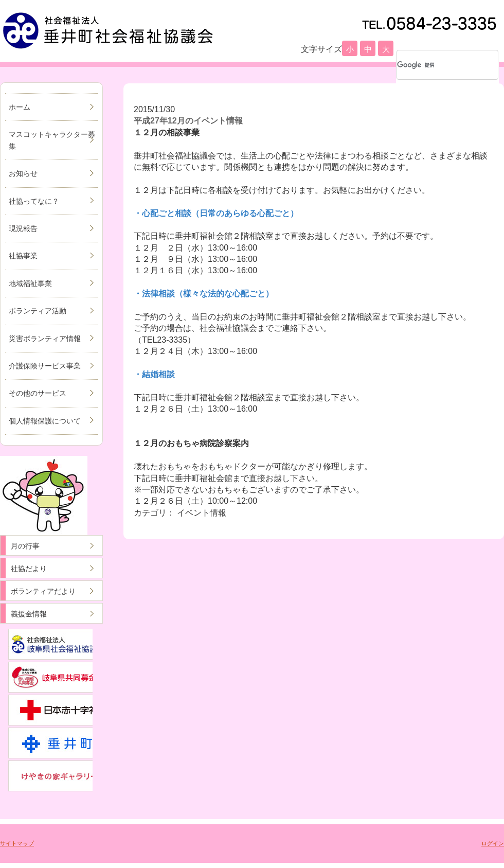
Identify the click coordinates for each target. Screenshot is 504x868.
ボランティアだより (43, 591)
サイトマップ (17, 843)
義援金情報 (29, 614)
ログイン (493, 843)
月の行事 (25, 546)
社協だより (29, 569)
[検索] (434, 65)
